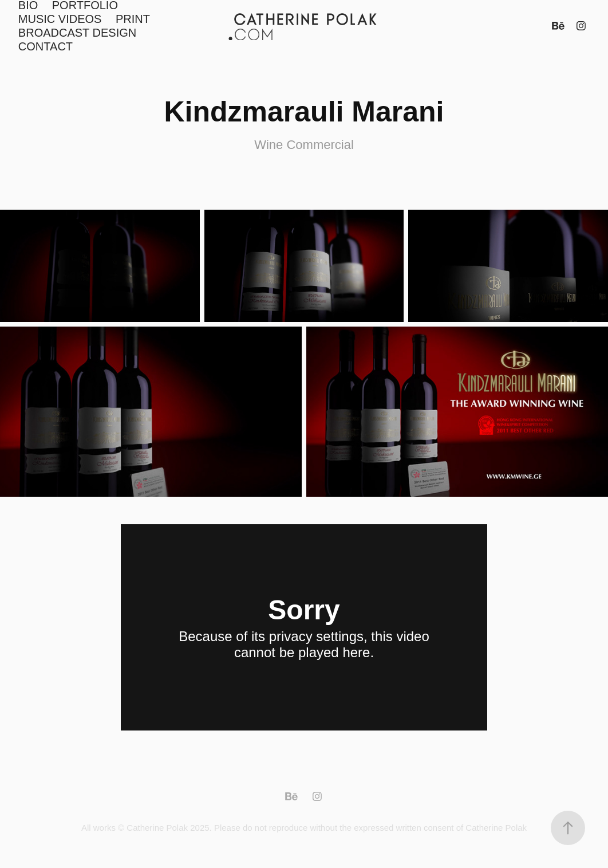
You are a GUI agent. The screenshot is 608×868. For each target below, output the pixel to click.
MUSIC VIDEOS (60, 19)
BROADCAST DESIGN (77, 33)
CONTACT (46, 46)
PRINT (133, 19)
